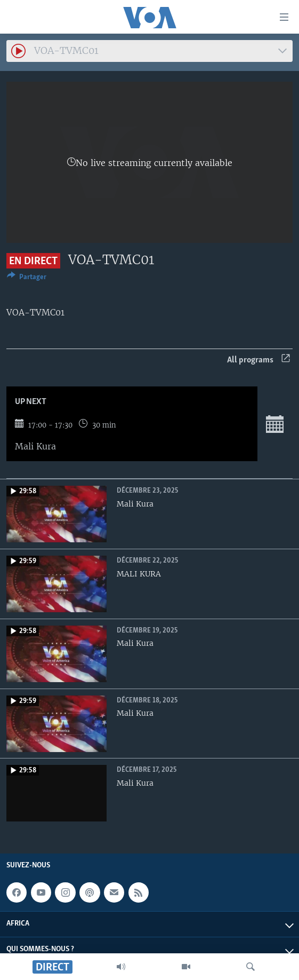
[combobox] (149, 51)
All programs (258, 360)
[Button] (27, 279)
